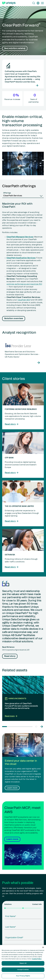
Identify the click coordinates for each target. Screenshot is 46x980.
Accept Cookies (23, 970)
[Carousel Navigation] (39, 727)
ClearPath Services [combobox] (13, 196)
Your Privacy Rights (23, 976)
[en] (38, 3)
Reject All (23, 963)
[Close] (43, 947)
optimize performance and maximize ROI (24, 284)
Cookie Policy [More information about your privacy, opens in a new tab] (37, 959)
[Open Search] (34, 3)
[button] (36, 727)
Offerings (7, 193)
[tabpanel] (23, 262)
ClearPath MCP (24, 300)
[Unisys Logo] (9, 3)
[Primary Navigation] (42, 3)
